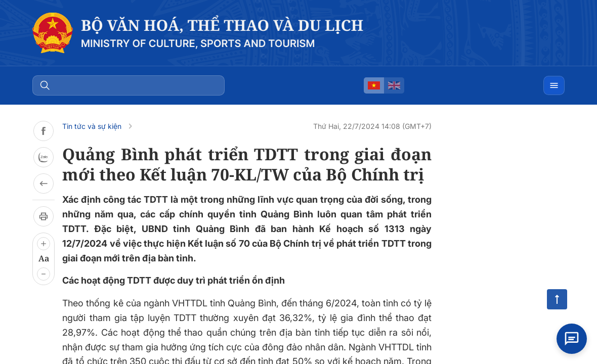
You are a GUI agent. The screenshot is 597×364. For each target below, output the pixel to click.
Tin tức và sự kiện (92, 126)
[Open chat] (572, 339)
